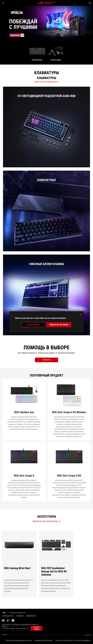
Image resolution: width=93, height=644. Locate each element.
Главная (20, 616)
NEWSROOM (31, 616)
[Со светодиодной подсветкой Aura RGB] (46, 128)
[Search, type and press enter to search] (90, 3)
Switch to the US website (59, 325)
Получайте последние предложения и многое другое (20, 626)
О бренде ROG (8, 616)
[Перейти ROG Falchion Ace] (24, 410)
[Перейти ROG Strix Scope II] (24, 472)
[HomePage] (4, 613)
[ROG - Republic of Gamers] (46, 3)
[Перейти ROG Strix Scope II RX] (69, 472)
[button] (3, 3)
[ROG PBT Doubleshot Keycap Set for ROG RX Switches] (56, 563)
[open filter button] (46, 360)
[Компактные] (46, 212)
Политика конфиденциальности (19, 641)
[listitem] (46, 127)
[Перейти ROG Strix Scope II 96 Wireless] (69, 410)
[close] (80, 315)
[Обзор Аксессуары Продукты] (46, 521)
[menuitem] (37, 53)
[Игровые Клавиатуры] (17, 613)
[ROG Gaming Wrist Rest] (19, 563)
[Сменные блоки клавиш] (46, 296)
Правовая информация (44, 641)
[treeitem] (46, 24)
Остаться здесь (33, 325)
